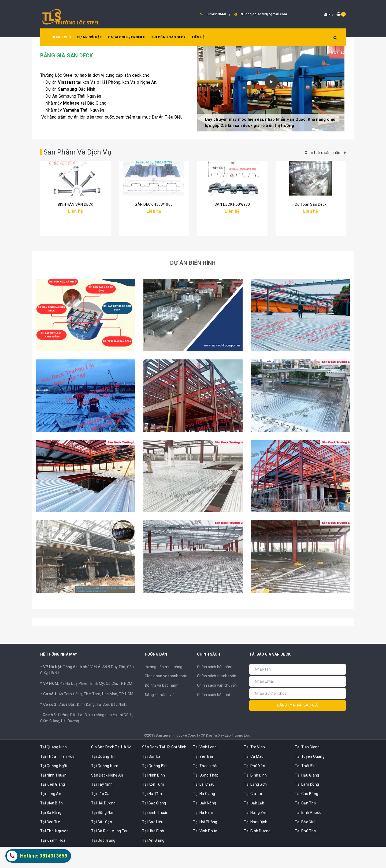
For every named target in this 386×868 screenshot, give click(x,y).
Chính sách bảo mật (214, 716)
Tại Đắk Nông (205, 824)
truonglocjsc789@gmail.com (264, 14)
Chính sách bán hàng (215, 688)
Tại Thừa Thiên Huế (57, 778)
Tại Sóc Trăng (103, 862)
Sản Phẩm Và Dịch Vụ (83, 152)
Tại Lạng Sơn (255, 806)
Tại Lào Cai (101, 815)
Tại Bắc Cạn (102, 843)
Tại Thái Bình (306, 787)
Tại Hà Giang (204, 815)
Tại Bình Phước (308, 833)
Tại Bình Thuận (155, 833)
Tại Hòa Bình (153, 852)
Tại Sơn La (151, 778)
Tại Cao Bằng (307, 815)
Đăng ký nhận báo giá (298, 726)
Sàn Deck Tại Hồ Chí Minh (164, 768)
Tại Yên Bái (203, 778)
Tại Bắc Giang (154, 824)
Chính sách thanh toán (217, 697)
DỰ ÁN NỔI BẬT (90, 37)
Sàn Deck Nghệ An (107, 796)
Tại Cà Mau (254, 778)
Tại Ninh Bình (153, 796)
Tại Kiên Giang (53, 806)
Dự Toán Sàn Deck (311, 239)
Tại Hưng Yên (256, 833)
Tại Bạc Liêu (153, 843)
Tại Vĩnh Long (205, 768)
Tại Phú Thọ (305, 852)
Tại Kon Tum (153, 806)
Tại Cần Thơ (305, 824)
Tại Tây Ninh (102, 806)
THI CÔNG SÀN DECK (168, 37)
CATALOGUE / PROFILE (127, 37)
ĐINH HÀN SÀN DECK (75, 239)
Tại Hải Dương (103, 824)
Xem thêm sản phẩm (325, 153)
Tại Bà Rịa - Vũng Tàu (110, 852)
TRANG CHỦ (61, 37)
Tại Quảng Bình (155, 787)
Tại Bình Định (255, 796)
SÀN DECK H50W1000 (154, 239)
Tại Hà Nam (203, 833)
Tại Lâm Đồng (307, 806)
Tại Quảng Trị (103, 778)
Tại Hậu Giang (307, 796)
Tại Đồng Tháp (206, 796)
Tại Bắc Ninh (306, 843)
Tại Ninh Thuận (53, 796)
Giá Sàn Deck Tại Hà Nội (112, 768)
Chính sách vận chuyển (217, 707)
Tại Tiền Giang (307, 768)
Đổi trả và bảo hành (162, 707)
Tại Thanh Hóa (206, 787)
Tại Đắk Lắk (254, 824)
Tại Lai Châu (204, 806)
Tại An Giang (153, 862)
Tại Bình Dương (257, 852)
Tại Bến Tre (50, 843)
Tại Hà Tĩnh (152, 815)
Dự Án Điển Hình (193, 284)
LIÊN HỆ (198, 37)
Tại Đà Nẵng (51, 833)
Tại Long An (51, 815)
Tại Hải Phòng (205, 843)
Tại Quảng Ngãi (54, 787)
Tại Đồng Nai (102, 833)
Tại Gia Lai (253, 815)
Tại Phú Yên (255, 787)
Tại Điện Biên (51, 824)
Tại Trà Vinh (254, 768)
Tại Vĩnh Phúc (205, 852)
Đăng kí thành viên (161, 716)
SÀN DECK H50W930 (232, 239)
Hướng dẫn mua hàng (164, 688)
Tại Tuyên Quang (310, 778)
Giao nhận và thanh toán (166, 697)
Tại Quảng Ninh (54, 768)
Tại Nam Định (256, 843)
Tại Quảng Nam (105, 787)
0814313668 (216, 14)
